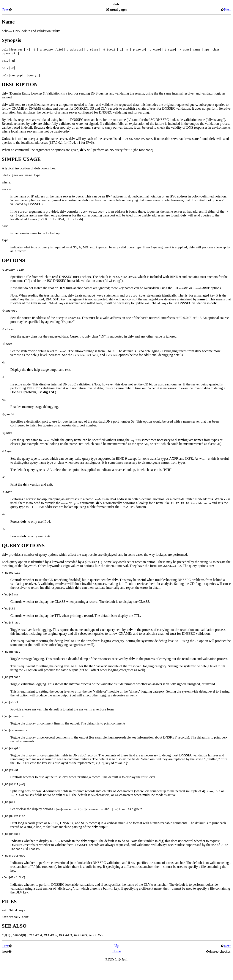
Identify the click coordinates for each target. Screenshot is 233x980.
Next (227, 10)
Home (116, 966)
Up (116, 960)
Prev (6, 10)
